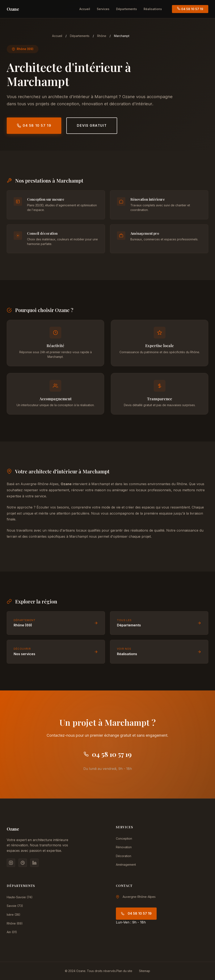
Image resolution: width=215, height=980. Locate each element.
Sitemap (145, 971)
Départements (127, 9)
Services (103, 9)
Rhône (102, 36)
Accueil (85, 9)
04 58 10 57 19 (190, 9)
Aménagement (126, 865)
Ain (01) (12, 932)
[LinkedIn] (34, 863)
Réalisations (153, 9)
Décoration (124, 856)
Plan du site (124, 971)
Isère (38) (14, 915)
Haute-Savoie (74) (20, 897)
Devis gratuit (92, 125)
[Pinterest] (23, 863)
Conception (124, 838)
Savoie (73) (15, 906)
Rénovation (124, 847)
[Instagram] (11, 863)
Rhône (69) (15, 923)
